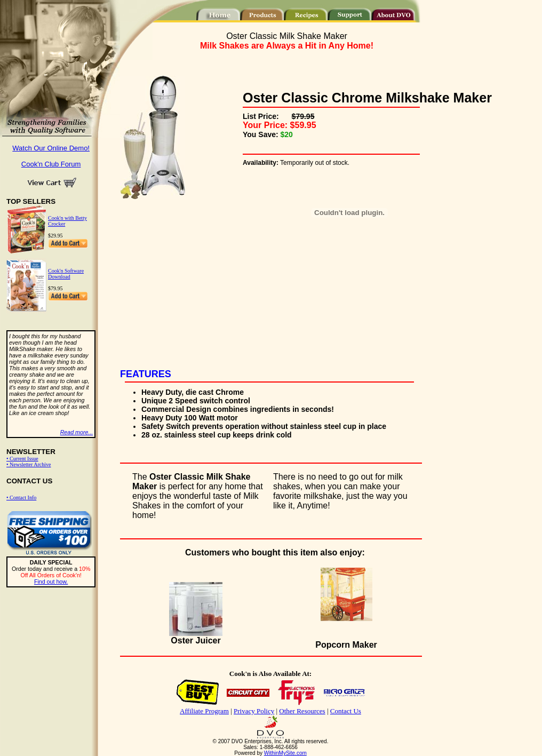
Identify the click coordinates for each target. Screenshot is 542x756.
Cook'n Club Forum (51, 164)
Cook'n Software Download (66, 274)
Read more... (77, 432)
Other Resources (302, 711)
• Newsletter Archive (29, 464)
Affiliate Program (204, 711)
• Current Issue (22, 459)
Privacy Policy (254, 711)
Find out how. (51, 582)
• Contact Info (21, 498)
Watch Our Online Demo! (51, 148)
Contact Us (346, 711)
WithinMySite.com (285, 753)
